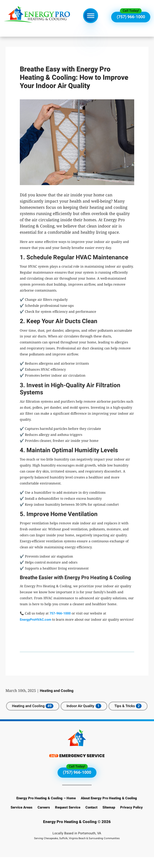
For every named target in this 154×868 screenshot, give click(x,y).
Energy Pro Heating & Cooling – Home (46, 809)
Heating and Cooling (57, 691)
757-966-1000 (60, 613)
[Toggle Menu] (91, 16)
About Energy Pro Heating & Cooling (109, 809)
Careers (44, 818)
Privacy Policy (131, 818)
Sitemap (109, 818)
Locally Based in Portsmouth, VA (77, 847)
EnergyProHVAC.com (35, 620)
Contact (91, 818)
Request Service (68, 818)
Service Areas (22, 818)
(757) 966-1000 (131, 17)
